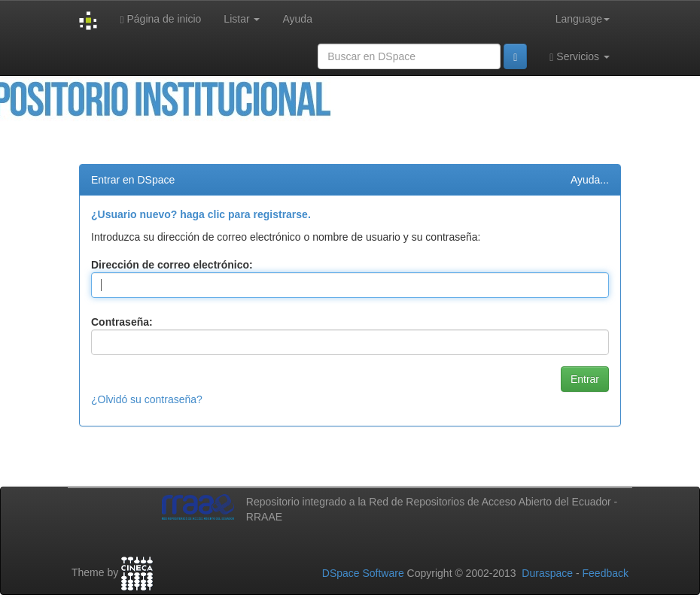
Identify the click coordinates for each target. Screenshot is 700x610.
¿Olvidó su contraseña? (147, 399)
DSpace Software (363, 573)
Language (583, 19)
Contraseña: (122, 322)
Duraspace (547, 573)
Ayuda (297, 19)
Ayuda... (590, 180)
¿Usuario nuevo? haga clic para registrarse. (201, 214)
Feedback (606, 573)
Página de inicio (160, 19)
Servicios (580, 57)
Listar (242, 19)
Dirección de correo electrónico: (172, 265)
